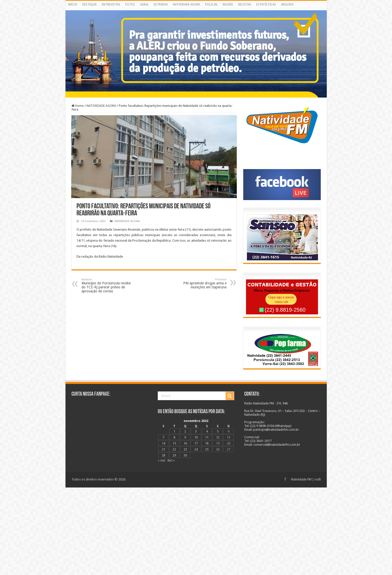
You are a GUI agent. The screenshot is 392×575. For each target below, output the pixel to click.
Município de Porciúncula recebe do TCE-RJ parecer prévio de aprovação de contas (107, 285)
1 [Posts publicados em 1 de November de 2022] (174, 431)
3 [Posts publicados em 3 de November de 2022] (196, 431)
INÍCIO (73, 5)
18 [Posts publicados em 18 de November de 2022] (207, 443)
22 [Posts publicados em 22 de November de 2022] (174, 449)
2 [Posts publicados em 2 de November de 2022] (185, 431)
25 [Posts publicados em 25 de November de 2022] (207, 449)
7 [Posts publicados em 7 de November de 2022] (163, 437)
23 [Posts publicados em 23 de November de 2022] (185, 449)
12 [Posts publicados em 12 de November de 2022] (218, 437)
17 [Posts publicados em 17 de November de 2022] (196, 443)
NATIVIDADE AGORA (186, 5)
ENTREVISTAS (111, 5)
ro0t (318, 479)
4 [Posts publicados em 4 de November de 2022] (207, 431)
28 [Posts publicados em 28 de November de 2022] (163, 455)
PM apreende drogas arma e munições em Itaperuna (201, 283)
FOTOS (130, 5)
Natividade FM (301, 479)
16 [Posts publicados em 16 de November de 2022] (185, 443)
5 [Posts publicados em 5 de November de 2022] (218, 431)
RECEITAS (245, 5)
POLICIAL (211, 5)
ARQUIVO (287, 5)
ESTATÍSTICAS (266, 5)
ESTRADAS (161, 5)
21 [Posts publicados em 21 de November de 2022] (163, 449)
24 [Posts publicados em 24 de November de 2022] (196, 449)
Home (78, 106)
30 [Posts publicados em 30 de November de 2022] (185, 455)
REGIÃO (228, 5)
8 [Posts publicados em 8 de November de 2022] (174, 437)
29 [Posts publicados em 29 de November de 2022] (174, 455)
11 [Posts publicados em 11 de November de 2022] (207, 437)
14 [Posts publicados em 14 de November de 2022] (163, 443)
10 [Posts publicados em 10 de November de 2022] (196, 437)
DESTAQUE (89, 5)
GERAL (144, 5)
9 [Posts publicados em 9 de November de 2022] (185, 437)
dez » (171, 460)
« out (161, 460)
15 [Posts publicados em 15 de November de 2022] (174, 443)
